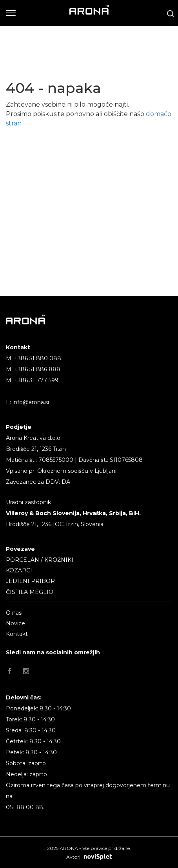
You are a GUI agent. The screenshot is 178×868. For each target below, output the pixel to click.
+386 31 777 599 (36, 380)
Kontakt (17, 634)
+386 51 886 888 (37, 369)
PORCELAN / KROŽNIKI (40, 560)
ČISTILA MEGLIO (30, 592)
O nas (14, 613)
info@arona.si (31, 402)
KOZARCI (19, 570)
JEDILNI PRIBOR (30, 581)
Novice (15, 623)
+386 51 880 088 (38, 358)
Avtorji (89, 857)
